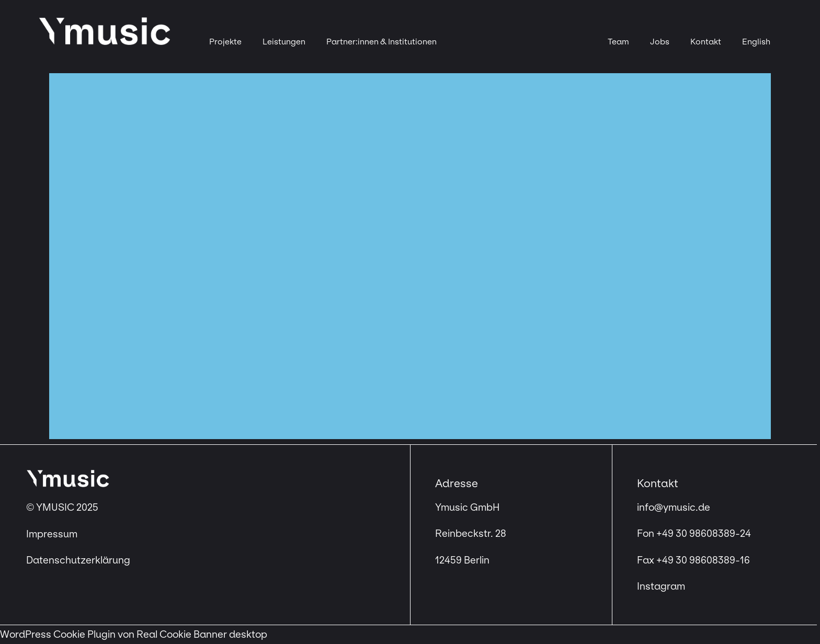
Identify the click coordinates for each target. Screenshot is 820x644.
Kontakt (706, 42)
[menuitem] (756, 42)
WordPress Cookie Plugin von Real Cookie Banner (113, 635)
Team (618, 42)
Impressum (53, 534)
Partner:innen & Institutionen (381, 42)
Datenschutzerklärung (78, 560)
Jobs (660, 42)
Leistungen (284, 42)
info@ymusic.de (674, 508)
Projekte (225, 42)
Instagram (661, 586)
